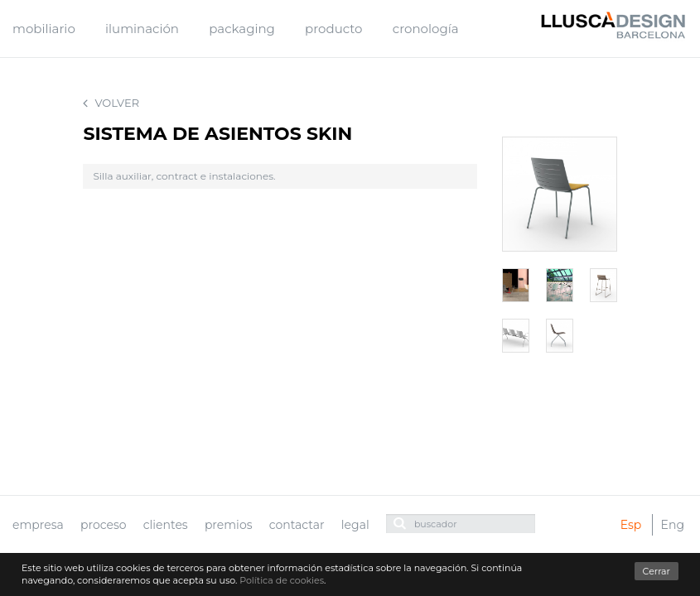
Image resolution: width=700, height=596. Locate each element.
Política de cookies (282, 580)
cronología (426, 29)
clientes (166, 525)
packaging (242, 29)
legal (355, 525)
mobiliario (44, 29)
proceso (104, 525)
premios (229, 525)
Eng (673, 525)
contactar (297, 525)
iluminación (142, 29)
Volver (111, 103)
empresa (38, 525)
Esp (631, 525)
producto (333, 29)
